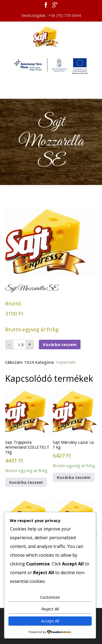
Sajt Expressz (51, 37)
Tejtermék (65, 362)
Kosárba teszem (60, 344)
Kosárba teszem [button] (26, 482)
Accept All (50, 621)
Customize (50, 597)
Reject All (50, 609)
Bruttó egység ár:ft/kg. (27, 431)
